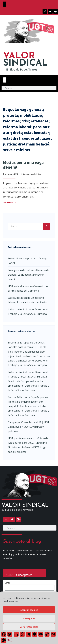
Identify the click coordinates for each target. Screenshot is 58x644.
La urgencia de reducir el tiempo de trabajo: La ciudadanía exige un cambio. (28, 275)
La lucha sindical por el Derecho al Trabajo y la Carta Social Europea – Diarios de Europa (28, 377)
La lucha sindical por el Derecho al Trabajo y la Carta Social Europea (29, 386)
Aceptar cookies (29, 610)
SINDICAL (25, 60)
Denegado (29, 618)
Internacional (27, 174)
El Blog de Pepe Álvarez (22, 69)
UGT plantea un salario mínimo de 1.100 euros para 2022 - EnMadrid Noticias (28, 443)
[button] (5, 4)
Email (7, 583)
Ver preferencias (29, 627)
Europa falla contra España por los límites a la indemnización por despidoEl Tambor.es (28, 402)
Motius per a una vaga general (23, 165)
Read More (10, 203)
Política (38, 174)
